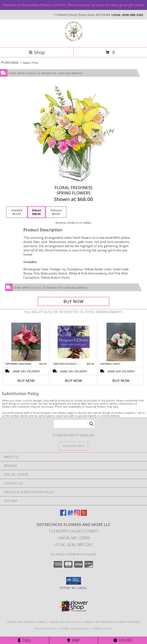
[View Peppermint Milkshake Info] (26, 342)
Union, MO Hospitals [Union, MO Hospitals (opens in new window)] (65, 622)
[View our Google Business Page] (70, 515)
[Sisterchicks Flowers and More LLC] (74, 42)
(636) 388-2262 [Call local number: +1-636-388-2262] (133, 15)
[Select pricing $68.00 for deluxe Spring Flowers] (36, 212)
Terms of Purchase (75, 629)
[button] (74, 581)
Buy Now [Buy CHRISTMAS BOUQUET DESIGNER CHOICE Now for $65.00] (73, 381)
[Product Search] (74, 424)
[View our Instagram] (77, 515)
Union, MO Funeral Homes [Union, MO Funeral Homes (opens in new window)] (27, 622)
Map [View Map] (73, 640)
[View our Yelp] (84, 515)
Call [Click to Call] (24, 640)
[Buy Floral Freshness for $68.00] (73, 301)
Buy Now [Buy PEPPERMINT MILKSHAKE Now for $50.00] (26, 381)
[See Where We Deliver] (73, 446)
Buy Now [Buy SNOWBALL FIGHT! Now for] (121, 381)
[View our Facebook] (63, 515)
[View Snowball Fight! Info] (121, 342)
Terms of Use (102, 629)
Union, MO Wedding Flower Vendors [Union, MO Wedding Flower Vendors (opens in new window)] (112, 622)
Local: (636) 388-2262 (73, 545)
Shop (37, 52)
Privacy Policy (46, 629)
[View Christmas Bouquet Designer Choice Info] (74, 342)
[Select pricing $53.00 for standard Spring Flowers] (17, 212)
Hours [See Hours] (123, 640)
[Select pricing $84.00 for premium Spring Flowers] (56, 212)
